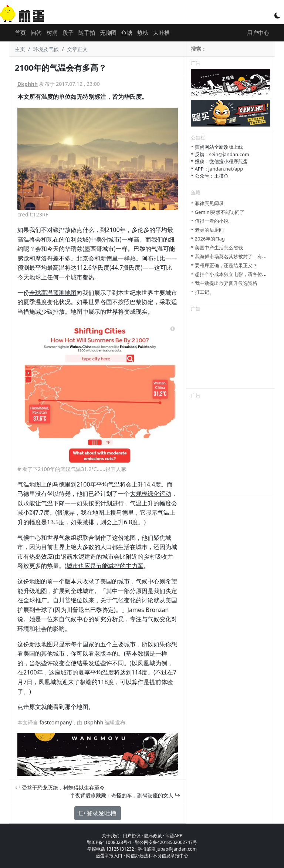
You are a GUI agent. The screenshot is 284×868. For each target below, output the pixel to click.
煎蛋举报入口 (109, 856)
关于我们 (111, 836)
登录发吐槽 (98, 813)
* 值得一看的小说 (210, 221)
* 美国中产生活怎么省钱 (217, 248)
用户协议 (132, 836)
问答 (36, 33)
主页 (20, 49)
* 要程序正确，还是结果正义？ (224, 265)
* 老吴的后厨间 (207, 230)
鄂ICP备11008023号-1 (109, 842)
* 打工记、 (202, 292)
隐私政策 (153, 836)
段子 (68, 33)
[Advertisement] (231, 351)
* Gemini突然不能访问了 (218, 212)
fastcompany (56, 722)
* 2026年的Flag (208, 239)
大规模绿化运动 (151, 494)
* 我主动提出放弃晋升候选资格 (224, 283)
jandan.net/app (226, 169)
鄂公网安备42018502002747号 (166, 842)
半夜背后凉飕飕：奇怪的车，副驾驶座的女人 (125, 795)
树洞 (52, 33)
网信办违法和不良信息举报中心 (157, 856)
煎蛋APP (174, 836)
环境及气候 (46, 49)
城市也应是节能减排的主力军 (105, 566)
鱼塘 (127, 33)
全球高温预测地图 (53, 293)
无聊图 (108, 33)
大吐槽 (161, 33)
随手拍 (87, 33)
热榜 (143, 33)
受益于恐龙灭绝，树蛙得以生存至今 (60, 788)
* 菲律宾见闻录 (207, 203)
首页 (20, 33)
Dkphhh (28, 84)
